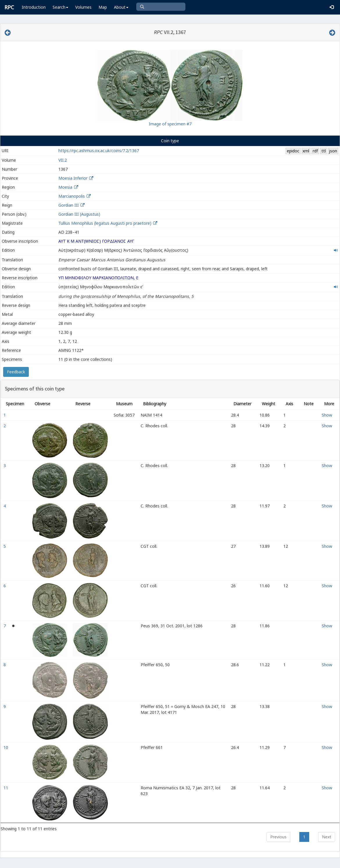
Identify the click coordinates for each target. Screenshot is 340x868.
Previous (278, 837)
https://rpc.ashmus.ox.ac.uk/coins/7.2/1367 (99, 151)
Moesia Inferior (73, 178)
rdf (315, 151)
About (121, 7)
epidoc (293, 151)
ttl (324, 151)
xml (306, 151)
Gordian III (69, 205)
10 (6, 747)
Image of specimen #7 (170, 124)
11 (6, 788)
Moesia (65, 187)
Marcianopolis (72, 196)
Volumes (83, 7)
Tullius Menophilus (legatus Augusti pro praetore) (105, 223)
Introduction (34, 7)
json (333, 151)
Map (103, 7)
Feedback (16, 372)
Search (60, 7)
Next (327, 837)
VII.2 (63, 160)
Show (327, 415)
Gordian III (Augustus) (79, 214)
